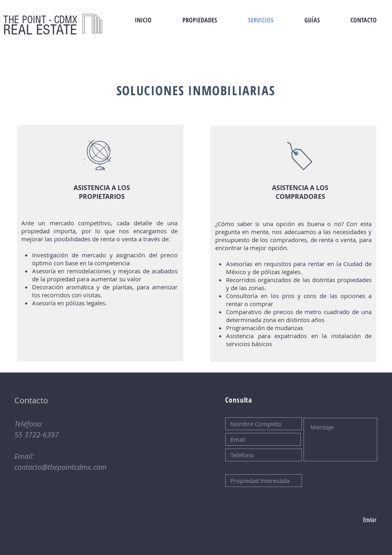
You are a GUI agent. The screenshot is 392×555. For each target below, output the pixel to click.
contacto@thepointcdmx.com (61, 467)
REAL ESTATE (40, 30)
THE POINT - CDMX (40, 20)
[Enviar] (350, 520)
